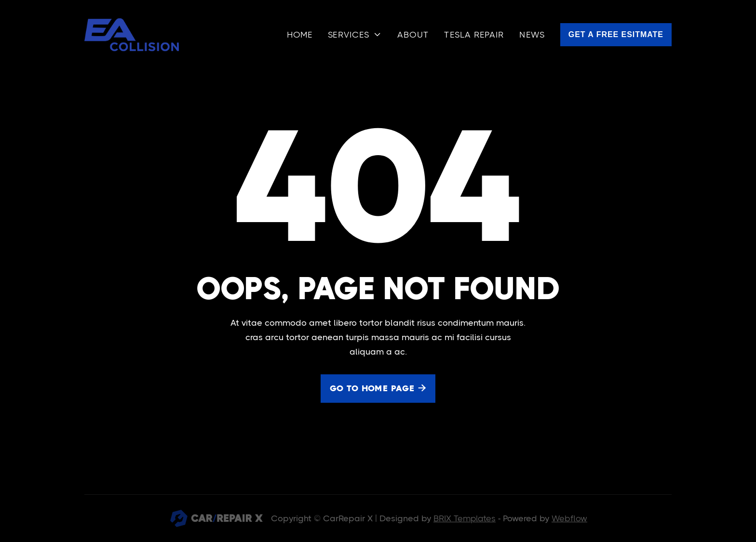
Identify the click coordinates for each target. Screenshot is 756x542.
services (349, 35)
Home (300, 35)
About (413, 35)
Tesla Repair (474, 35)
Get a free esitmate (616, 34)
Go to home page (378, 389)
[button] (355, 35)
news (532, 35)
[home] (132, 35)
